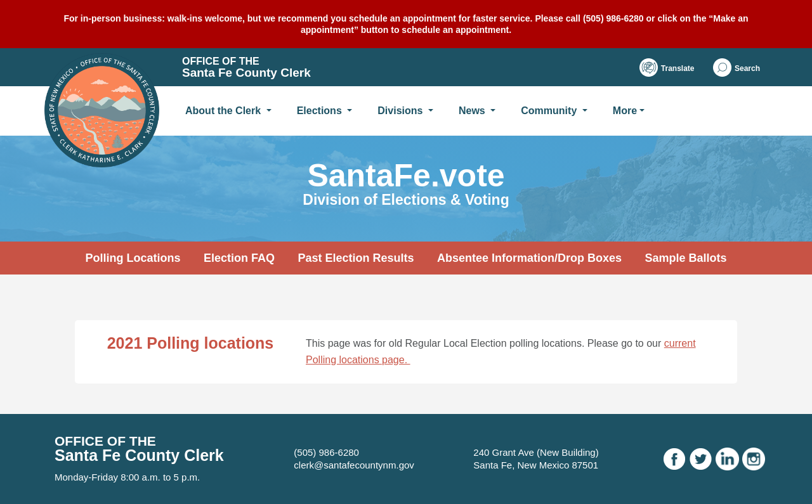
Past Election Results (356, 258)
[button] (737, 68)
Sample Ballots (685, 258)
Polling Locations (133, 258)
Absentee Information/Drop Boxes (529, 258)
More (625, 111)
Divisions (402, 111)
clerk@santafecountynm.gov (354, 465)
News (473, 111)
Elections (321, 111)
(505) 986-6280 (326, 452)
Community (550, 111)
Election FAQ (239, 258)
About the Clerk (225, 111)
